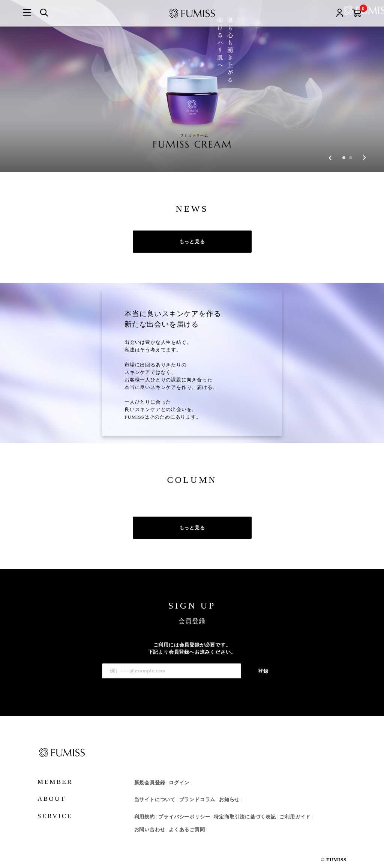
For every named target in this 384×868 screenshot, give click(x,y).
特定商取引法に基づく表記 (245, 806)
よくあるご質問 (187, 819)
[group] (192, 81)
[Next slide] (364, 147)
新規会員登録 (150, 772)
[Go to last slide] (330, 147)
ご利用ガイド (295, 806)
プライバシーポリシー (184, 806)
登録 (263, 661)
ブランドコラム (197, 789)
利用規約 (145, 806)
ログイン (179, 772)
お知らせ (229, 789)
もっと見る (192, 231)
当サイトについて (155, 789)
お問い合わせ (150, 819)
